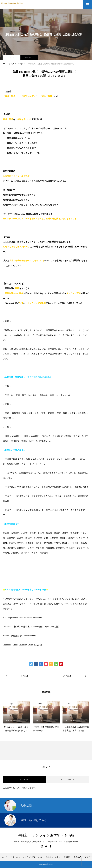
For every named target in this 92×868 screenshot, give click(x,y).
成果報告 (67, 857)
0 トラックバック (67, 779)
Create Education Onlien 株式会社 (27, 645)
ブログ (12, 57)
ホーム (5, 857)
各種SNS (77, 857)
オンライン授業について (33, 857)
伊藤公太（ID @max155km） (24, 636)
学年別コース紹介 (53, 857)
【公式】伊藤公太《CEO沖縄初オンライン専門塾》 (37, 627)
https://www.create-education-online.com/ (25, 618)
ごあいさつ (15, 857)
